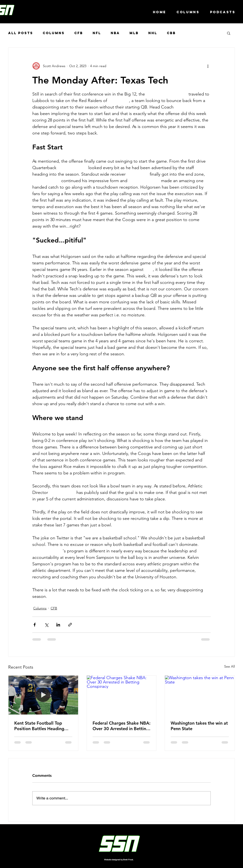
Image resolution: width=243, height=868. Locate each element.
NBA (115, 33)
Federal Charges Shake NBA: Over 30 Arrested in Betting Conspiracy (121, 726)
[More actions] (208, 66)
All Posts (21, 33)
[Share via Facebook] (35, 625)
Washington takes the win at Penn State (199, 726)
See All (229, 666)
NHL (153, 33)
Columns (54, 33)
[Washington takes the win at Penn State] (200, 695)
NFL (97, 33)
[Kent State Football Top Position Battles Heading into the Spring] (43, 695)
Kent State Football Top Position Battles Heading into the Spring (39, 726)
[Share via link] (70, 625)
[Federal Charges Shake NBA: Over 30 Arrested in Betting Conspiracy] (122, 695)
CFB (79, 33)
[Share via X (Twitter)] (46, 625)
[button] (229, 33)
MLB (134, 33)
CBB (171, 33)
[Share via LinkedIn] (58, 625)
